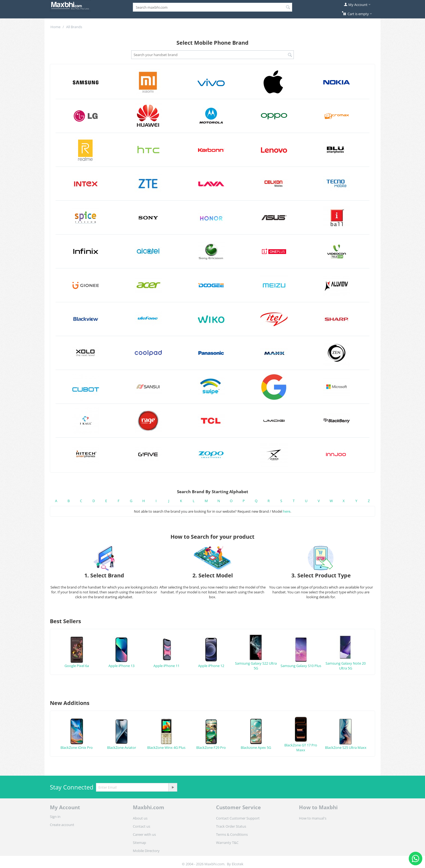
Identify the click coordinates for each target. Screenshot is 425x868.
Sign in (55, 817)
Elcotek (238, 864)
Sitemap (139, 843)
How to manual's (313, 818)
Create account (62, 825)
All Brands (74, 27)
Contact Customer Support (238, 818)
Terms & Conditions (232, 834)
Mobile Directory (146, 851)
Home (55, 27)
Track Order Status (231, 826)
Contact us (141, 826)
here (287, 511)
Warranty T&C (227, 843)
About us (140, 818)
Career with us (144, 834)
